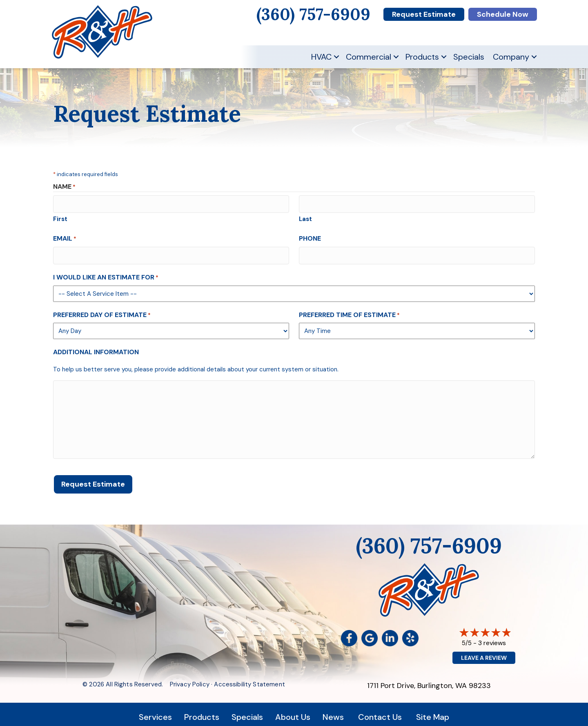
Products (422, 57)
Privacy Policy (190, 679)
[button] (336, 57)
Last (305, 217)
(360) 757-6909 (429, 540)
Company (511, 57)
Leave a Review (484, 652)
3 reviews (492, 638)
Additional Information (96, 349)
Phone (310, 237)
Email (65, 237)
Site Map (433, 712)
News (333, 712)
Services (155, 712)
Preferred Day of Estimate (102, 311)
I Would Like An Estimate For (106, 274)
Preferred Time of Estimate (349, 311)
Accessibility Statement (249, 679)
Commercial (369, 57)
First (60, 217)
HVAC (321, 57)
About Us (293, 712)
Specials (469, 57)
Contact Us (380, 712)
